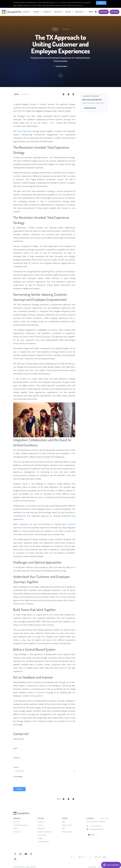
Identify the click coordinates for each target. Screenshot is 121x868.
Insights (40, 838)
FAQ (63, 828)
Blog (63, 822)
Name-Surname (18, 739)
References (41, 828)
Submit (19, 789)
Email (15, 748)
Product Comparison (45, 832)
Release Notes (67, 832)
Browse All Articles (90, 108)
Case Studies (42, 835)
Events (15, 828)
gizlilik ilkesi (58, 2)
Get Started (114, 12)
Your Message (18, 777)
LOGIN (91, 12)
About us (104, 818)
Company (16, 758)
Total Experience (43, 842)
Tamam (101, 3)
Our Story (17, 822)
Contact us (17, 832)
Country (16, 767)
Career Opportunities (20, 825)
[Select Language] (96, 12)
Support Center (67, 825)
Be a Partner (104, 12)
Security (40, 825)
